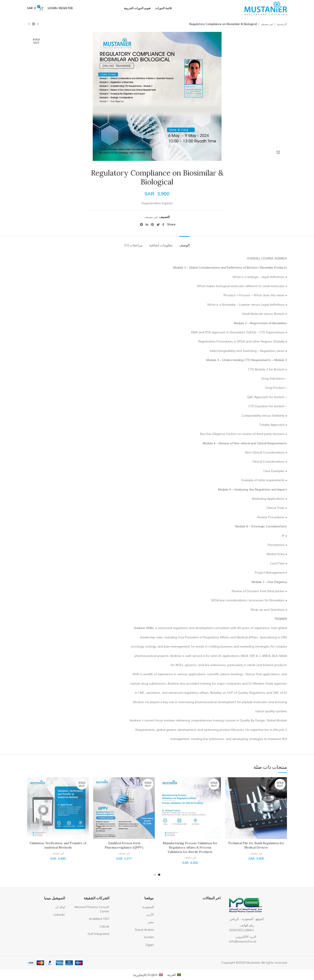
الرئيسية (282, 24)
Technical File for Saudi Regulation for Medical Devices (256, 845)
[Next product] (29, 24)
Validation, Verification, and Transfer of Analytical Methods (58, 845)
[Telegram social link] (142, 225)
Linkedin (59, 915)
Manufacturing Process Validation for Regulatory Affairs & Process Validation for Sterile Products (190, 847)
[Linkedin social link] (147, 225)
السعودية (148, 907)
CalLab (104, 926)
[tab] (184, 243)
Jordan (149, 937)
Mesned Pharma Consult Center (92, 909)
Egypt (150, 945)
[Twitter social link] (158, 225)
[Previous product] (38, 24)
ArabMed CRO (99, 919)
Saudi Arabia (144, 930)
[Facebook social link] (163, 225)
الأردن (150, 915)
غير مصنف (267, 24)
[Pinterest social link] (152, 225)
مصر (151, 922)
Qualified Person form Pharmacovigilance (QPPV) (124, 845)
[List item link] (257, 928)
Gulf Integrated (98, 934)
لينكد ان (60, 907)
